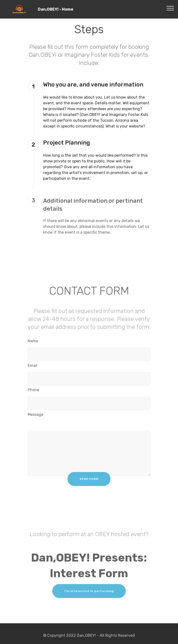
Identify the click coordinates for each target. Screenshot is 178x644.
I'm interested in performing (89, 593)
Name (33, 342)
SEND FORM (89, 481)
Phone (33, 391)
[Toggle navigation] (170, 8)
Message (36, 415)
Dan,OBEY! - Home (63, 9)
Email (33, 366)
